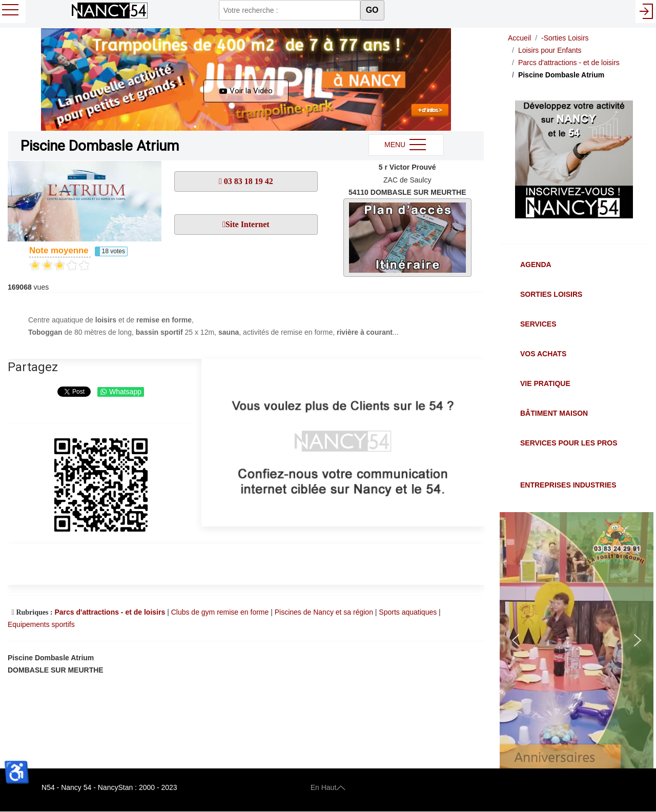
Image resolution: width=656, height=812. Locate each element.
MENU (406, 145)
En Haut (328, 787)
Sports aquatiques (408, 612)
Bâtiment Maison (554, 413)
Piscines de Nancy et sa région (324, 612)
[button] (246, 79)
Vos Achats (543, 354)
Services (538, 324)
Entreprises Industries (568, 485)
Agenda (536, 265)
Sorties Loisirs (551, 294)
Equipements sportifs (41, 624)
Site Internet (248, 224)
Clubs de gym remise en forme (220, 612)
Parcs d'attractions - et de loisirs (110, 612)
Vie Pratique (545, 383)
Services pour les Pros (569, 443)
